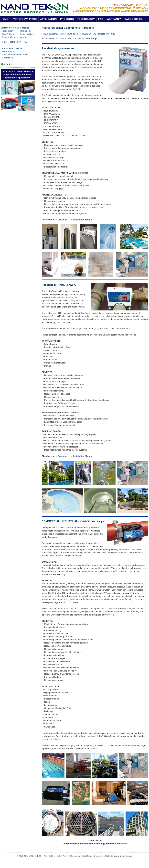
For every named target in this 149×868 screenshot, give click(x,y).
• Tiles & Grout (7, 34)
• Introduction (7, 31)
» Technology (14, 42)
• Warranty (24, 37)
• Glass (4, 42)
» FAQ (24, 42)
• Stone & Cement (9, 37)
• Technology (25, 31)
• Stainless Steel (26, 34)
